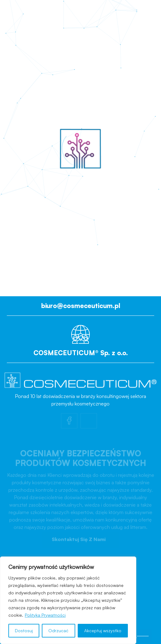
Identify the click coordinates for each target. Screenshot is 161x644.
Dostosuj (24, 631)
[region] (68, 600)
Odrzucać (58, 631)
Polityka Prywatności (45, 615)
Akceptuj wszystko (103, 631)
